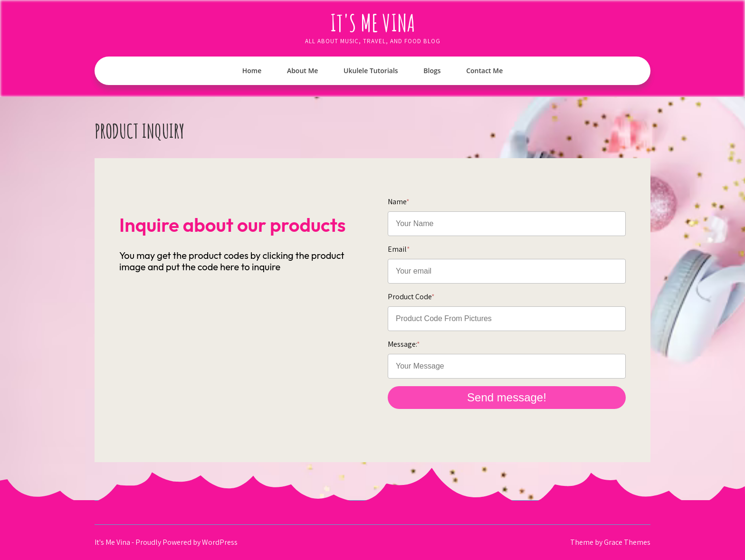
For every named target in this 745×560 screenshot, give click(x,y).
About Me (303, 71)
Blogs (432, 71)
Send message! (507, 397)
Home (252, 71)
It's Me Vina (373, 23)
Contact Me (484, 71)
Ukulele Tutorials (371, 71)
